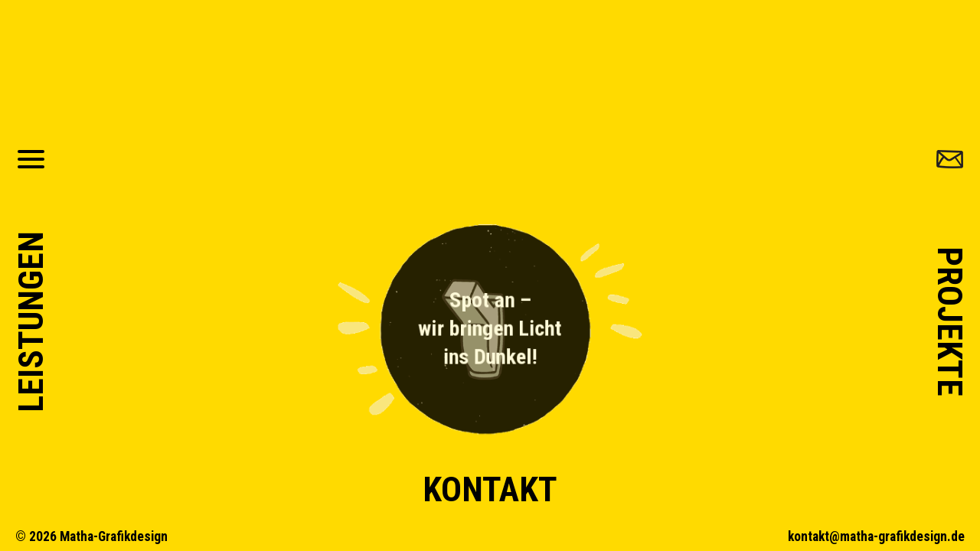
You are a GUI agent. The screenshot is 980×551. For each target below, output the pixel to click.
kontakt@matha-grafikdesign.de (876, 536)
